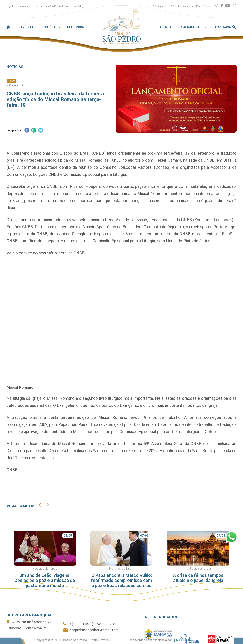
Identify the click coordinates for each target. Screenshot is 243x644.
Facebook (223, 220)
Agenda (165, 27)
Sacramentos (192, 27)
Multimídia (76, 27)
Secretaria (222, 27)
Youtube (202, 220)
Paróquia (26, 27)
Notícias (50, 27)
